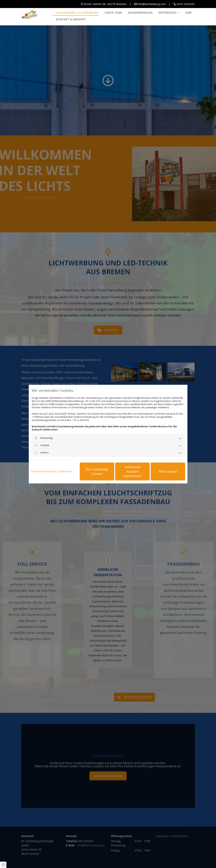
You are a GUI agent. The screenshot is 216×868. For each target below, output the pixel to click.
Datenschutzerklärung (44, 471)
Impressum (66, 471)
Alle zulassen (168, 471)
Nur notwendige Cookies (97, 471)
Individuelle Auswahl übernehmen (132, 471)
